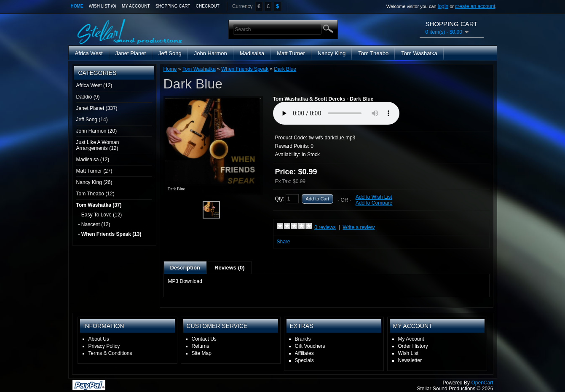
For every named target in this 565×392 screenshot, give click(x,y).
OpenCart (482, 383)
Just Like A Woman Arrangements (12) (98, 145)
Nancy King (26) (94, 182)
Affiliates (304, 353)
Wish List (408, 353)
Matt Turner (291, 53)
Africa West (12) (94, 85)
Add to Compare (374, 203)
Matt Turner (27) (94, 171)
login (443, 6)
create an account (475, 6)
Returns (201, 346)
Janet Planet (131, 53)
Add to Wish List (374, 197)
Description (185, 268)
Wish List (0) (103, 6)
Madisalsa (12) (93, 160)
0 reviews (325, 227)
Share (284, 242)
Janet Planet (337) (97, 108)
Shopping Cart (173, 6)
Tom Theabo (373, 53)
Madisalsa (252, 53)
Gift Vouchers (310, 346)
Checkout (208, 6)
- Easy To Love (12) (100, 215)
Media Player (336, 113)
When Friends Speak (245, 69)
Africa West (89, 53)
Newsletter (410, 360)
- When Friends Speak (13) (110, 234)
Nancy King (332, 53)
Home (77, 6)
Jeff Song (170, 53)
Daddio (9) (88, 97)
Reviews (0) (230, 268)
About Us (99, 339)
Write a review (359, 227)
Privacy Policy (104, 346)
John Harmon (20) (97, 131)
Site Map (202, 353)
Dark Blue (285, 69)
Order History (413, 346)
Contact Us (204, 339)
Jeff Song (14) (92, 120)
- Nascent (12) (94, 224)
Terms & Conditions (110, 353)
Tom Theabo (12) (95, 194)
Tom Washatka (419, 53)
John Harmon (211, 53)
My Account (136, 6)
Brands (303, 339)
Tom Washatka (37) (99, 205)
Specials (304, 360)
